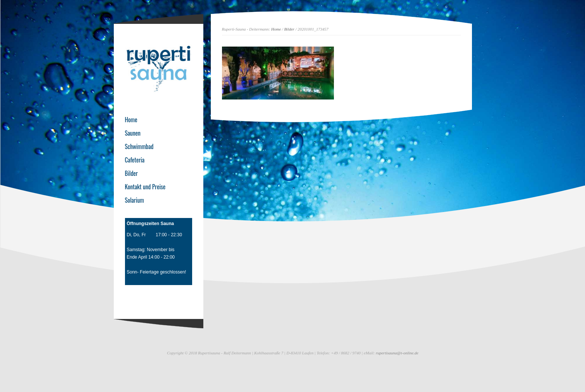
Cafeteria (135, 160)
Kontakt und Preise (145, 187)
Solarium (134, 200)
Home (276, 29)
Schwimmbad (139, 146)
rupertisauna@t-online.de (397, 353)
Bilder (290, 29)
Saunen (133, 133)
